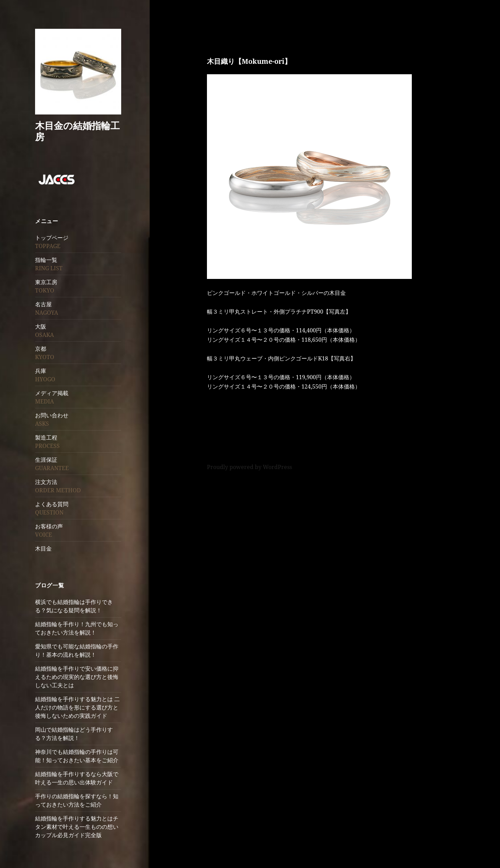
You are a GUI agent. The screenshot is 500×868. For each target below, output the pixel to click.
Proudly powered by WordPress (249, 467)
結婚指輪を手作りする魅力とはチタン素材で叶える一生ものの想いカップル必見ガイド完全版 (77, 827)
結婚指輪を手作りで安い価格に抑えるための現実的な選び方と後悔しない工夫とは (77, 677)
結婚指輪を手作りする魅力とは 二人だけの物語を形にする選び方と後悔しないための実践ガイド (77, 707)
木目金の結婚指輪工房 (77, 131)
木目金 (43, 548)
